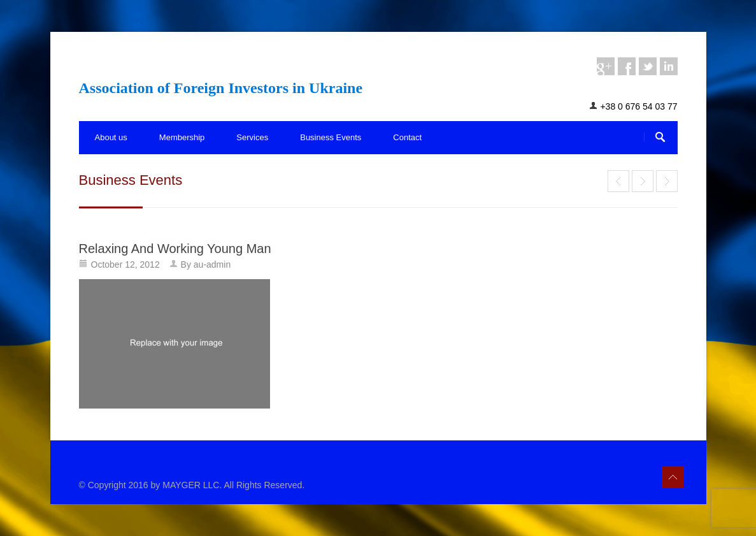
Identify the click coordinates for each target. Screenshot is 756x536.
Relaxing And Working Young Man (175, 249)
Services (252, 137)
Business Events (331, 137)
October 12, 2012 (125, 264)
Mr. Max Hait (643, 181)
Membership (182, 137)
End (618, 181)
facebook (627, 66)
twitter (648, 66)
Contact (407, 137)
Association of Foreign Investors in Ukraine (221, 88)
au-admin (212, 264)
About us (111, 137)
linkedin (669, 66)
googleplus (606, 66)
